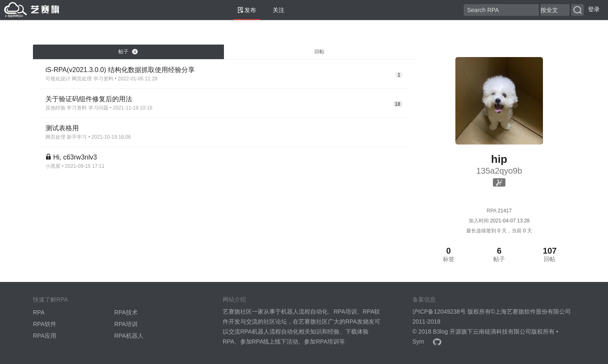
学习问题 (98, 108)
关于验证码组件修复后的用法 (89, 99)
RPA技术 (126, 312)
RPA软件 (45, 324)
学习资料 (103, 79)
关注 (275, 10)
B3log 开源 (447, 332)
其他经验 (55, 108)
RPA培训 (126, 324)
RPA (39, 312)
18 (398, 104)
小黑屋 (53, 166)
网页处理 (82, 79)
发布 (247, 10)
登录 (594, 9)
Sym (418, 342)
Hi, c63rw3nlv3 (75, 157)
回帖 (319, 52)
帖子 (128, 52)
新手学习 (77, 137)
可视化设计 (58, 79)
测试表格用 (62, 128)
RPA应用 (45, 336)
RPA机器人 (129, 336)
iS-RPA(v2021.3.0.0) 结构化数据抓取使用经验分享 (120, 70)
